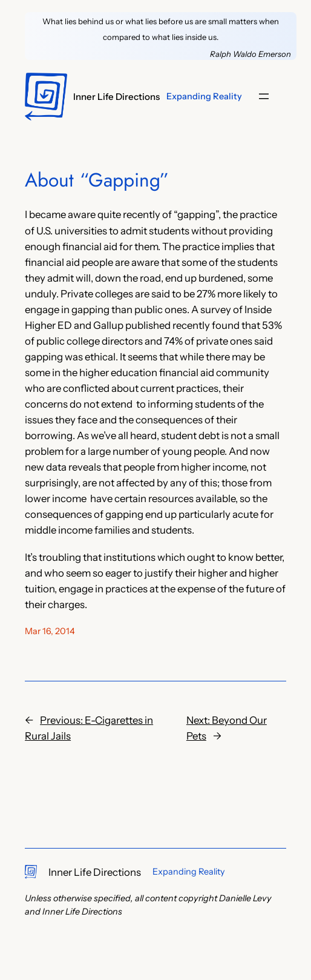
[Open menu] (264, 96)
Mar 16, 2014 (50, 631)
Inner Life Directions (116, 97)
